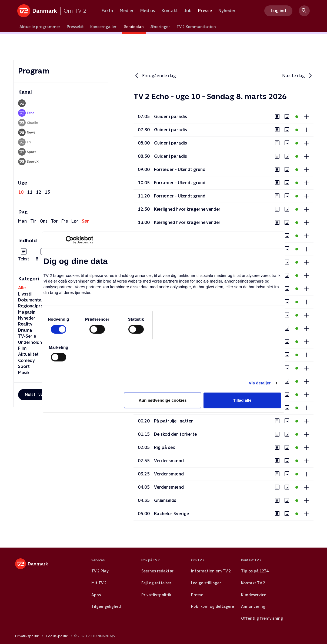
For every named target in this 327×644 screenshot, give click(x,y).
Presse (205, 11)
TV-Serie (27, 336)
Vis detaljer (260, 383)
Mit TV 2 (99, 583)
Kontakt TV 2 (253, 583)
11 (30, 192)
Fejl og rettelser (156, 583)
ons (44, 221)
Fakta (107, 11)
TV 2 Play (100, 571)
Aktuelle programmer (40, 27)
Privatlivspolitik (156, 595)
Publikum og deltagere (213, 606)
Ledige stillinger (206, 583)
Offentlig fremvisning (262, 618)
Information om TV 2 (211, 571)
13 (47, 192)
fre (65, 221)
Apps (96, 595)
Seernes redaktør (157, 571)
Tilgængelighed (106, 606)
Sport (24, 366)
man (22, 221)
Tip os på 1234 (255, 571)
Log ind (278, 11)
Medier (127, 11)
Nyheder (227, 11)
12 (39, 192)
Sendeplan (134, 27)
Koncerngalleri (104, 27)
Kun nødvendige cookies (163, 400)
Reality (25, 324)
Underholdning (33, 342)
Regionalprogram (36, 306)
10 (21, 192)
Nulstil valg (36, 395)
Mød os (148, 11)
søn (86, 221)
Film (22, 348)
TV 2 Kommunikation (196, 27)
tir (33, 221)
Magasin (27, 312)
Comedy (26, 360)
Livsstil (25, 294)
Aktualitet (28, 354)
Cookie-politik (57, 636)
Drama (25, 330)
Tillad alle (242, 400)
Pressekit (75, 27)
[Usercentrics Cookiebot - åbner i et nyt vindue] (70, 240)
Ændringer (160, 27)
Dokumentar (31, 300)
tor (54, 221)
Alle (22, 288)
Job (188, 11)
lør (75, 221)
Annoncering (253, 606)
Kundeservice (254, 595)
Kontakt (170, 11)
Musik (24, 373)
